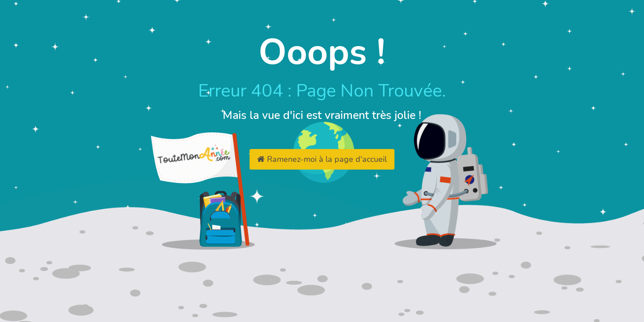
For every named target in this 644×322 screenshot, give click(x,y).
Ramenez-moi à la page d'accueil (322, 159)
